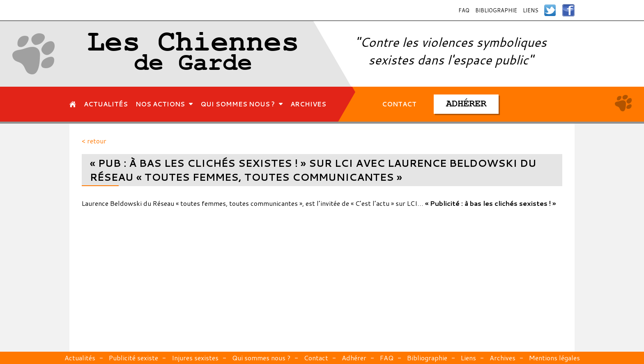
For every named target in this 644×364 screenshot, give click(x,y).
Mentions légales (554, 358)
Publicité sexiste (133, 358)
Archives (503, 358)
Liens (531, 10)
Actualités (80, 358)
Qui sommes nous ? (261, 358)
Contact (316, 358)
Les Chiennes (193, 54)
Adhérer (354, 358)
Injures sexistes (195, 358)
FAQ (464, 10)
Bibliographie (496, 10)
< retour (94, 141)
